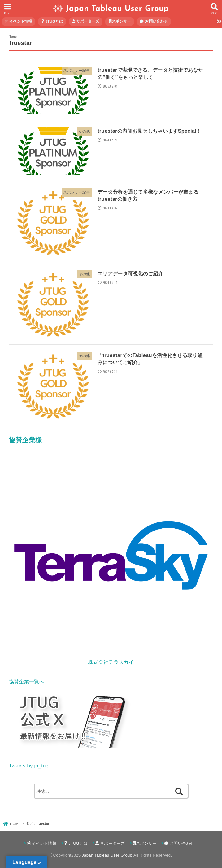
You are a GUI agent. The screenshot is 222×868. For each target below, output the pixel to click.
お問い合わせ (154, 21)
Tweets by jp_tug (29, 766)
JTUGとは (52, 21)
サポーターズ (86, 21)
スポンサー (120, 21)
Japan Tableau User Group (117, 9)
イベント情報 (19, 21)
